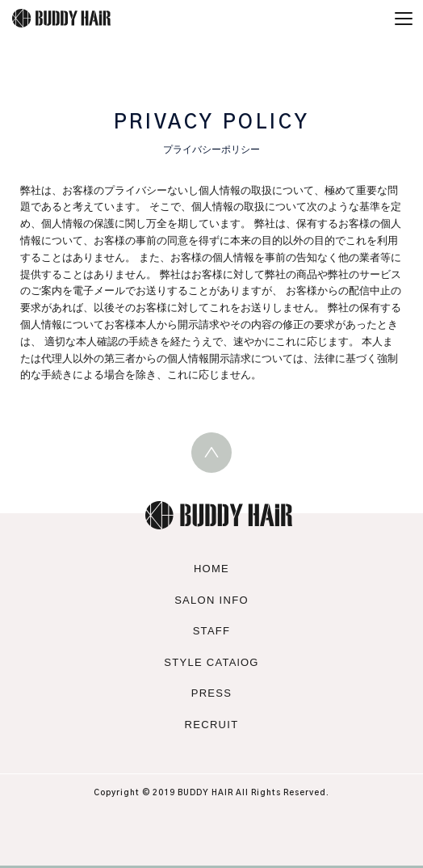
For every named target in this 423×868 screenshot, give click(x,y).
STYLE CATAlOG (211, 662)
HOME (211, 569)
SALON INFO (211, 600)
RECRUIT (212, 725)
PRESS (212, 693)
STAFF (212, 631)
